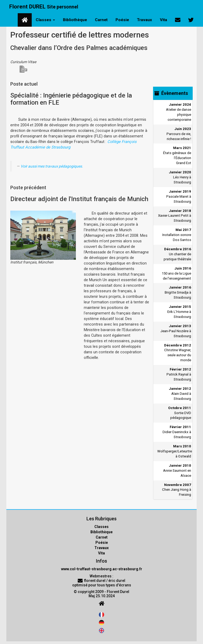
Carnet (101, 20)
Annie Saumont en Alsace (177, 471)
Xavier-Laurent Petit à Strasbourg (175, 216)
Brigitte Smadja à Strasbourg (178, 292)
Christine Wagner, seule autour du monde (178, 353)
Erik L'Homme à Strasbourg (179, 312)
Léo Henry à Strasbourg (180, 177)
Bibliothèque (75, 20)
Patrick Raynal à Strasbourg (179, 374)
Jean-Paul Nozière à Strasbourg (176, 331)
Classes (101, 527)
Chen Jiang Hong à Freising (177, 490)
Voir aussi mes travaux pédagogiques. (52, 166)
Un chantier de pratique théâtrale (177, 254)
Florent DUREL (44, 7)
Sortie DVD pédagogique (180, 413)
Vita (163, 20)
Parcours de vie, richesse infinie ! (179, 134)
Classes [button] (45, 20)
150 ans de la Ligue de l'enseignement (176, 273)
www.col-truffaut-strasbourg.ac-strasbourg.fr (102, 569)
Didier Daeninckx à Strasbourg (177, 432)
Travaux (144, 20)
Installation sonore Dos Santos (177, 235)
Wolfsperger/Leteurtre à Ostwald (174, 451)
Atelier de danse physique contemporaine (179, 112)
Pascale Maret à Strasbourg (179, 196)
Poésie (122, 20)
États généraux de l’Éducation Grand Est (177, 155)
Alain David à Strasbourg (180, 394)
